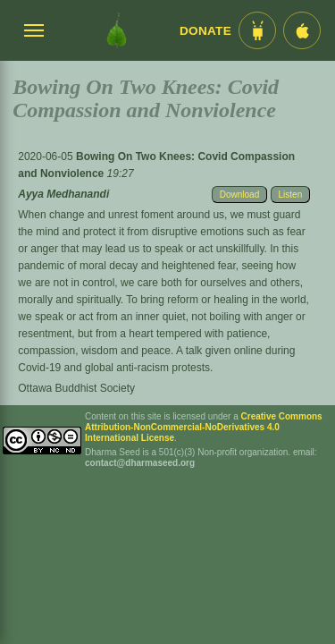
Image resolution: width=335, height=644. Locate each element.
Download (239, 195)
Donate (205, 31)
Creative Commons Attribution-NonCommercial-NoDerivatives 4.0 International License (204, 427)
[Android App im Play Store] (257, 30)
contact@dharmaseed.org (140, 463)
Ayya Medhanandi (63, 194)
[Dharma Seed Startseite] (117, 30)
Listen (291, 195)
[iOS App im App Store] (302, 30)
